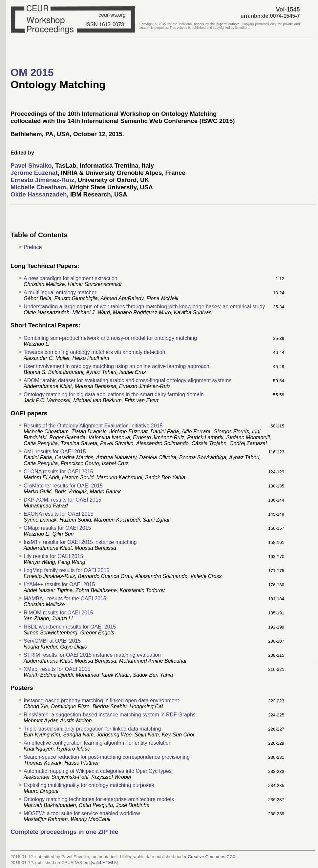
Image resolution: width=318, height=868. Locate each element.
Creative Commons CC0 (211, 857)
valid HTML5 (105, 863)
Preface (33, 247)
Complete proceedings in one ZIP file (64, 832)
